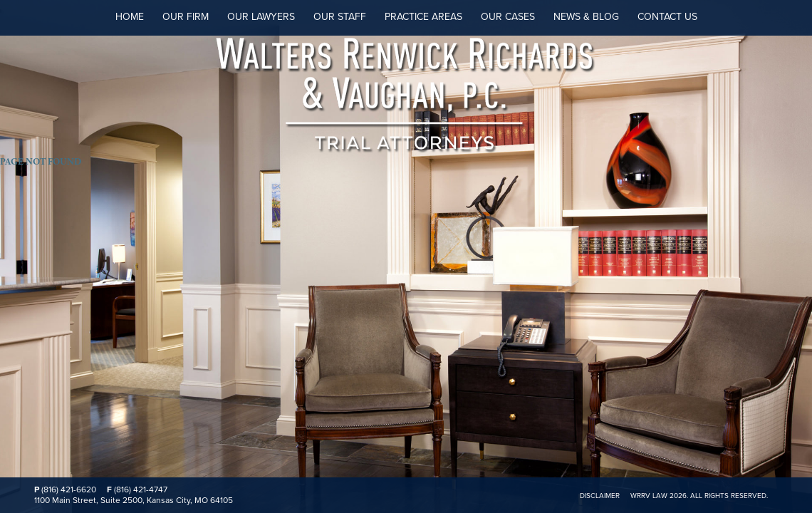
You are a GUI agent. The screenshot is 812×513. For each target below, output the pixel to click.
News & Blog (586, 17)
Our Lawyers (261, 17)
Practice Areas (423, 17)
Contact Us (667, 17)
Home (130, 17)
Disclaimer (600, 496)
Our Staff (340, 17)
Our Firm (186, 17)
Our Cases (508, 17)
